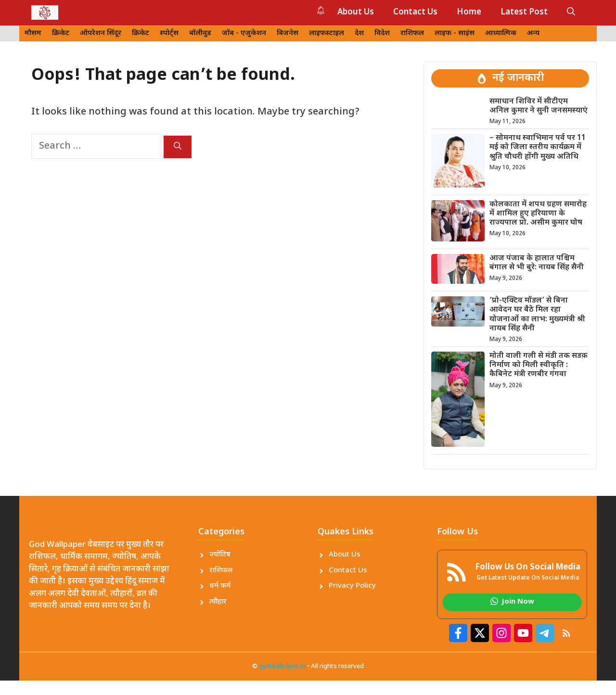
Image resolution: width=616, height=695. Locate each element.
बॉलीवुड (200, 33)
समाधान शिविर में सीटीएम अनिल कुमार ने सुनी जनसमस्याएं (539, 106)
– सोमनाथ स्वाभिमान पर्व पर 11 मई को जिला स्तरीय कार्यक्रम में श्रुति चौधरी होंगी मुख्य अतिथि (538, 147)
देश (359, 33)
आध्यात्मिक (501, 33)
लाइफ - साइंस (455, 33)
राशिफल (412, 33)
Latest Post (524, 13)
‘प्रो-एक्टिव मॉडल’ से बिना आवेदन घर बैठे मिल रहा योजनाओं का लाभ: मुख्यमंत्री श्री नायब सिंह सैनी (537, 315)
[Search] (178, 147)
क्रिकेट (61, 33)
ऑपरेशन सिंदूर (101, 33)
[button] (571, 13)
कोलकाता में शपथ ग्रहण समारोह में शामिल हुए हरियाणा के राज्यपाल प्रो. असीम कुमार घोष (538, 214)
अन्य (533, 33)
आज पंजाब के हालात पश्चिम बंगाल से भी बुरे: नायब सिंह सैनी (537, 263)
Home (469, 13)
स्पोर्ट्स (169, 33)
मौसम (33, 33)
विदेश (382, 33)
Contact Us (415, 13)
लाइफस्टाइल (327, 33)
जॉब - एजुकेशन (244, 33)
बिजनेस (288, 33)
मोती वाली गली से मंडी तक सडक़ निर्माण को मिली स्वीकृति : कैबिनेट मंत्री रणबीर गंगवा (539, 365)
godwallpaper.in (282, 666)
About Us (356, 13)
